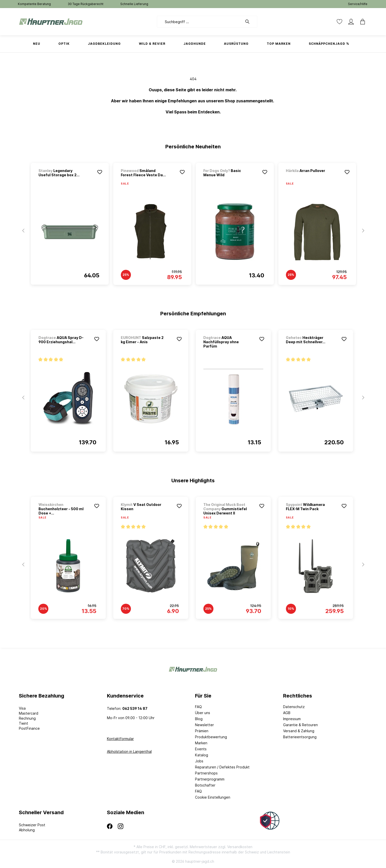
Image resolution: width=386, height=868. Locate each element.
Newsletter (204, 725)
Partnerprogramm (210, 779)
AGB (287, 713)
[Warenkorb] (361, 22)
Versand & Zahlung (299, 731)
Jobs (199, 761)
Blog (199, 719)
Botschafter (205, 785)
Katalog (202, 755)
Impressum (292, 719)
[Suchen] (250, 22)
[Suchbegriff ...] (200, 22)
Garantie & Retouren (300, 725)
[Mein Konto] (351, 22)
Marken (201, 743)
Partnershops (206, 773)
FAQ (198, 707)
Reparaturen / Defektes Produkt (222, 767)
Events (201, 749)
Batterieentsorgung (300, 737)
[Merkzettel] (339, 22)
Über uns (203, 713)
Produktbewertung (211, 737)
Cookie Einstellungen (213, 797)
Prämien (202, 731)
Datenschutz (294, 707)
